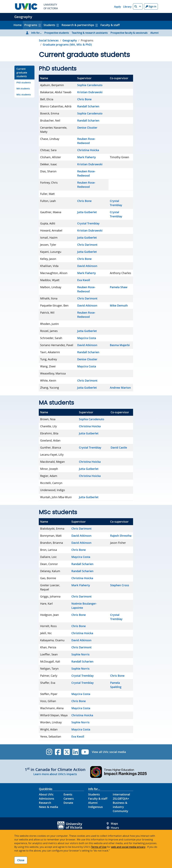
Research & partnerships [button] (78, 25)
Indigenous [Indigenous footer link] (95, 807)
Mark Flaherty (87, 157)
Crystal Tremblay (88, 223)
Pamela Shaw (119, 287)
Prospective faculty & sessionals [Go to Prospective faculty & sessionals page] (129, 33)
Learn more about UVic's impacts (55, 774)
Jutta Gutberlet (87, 212)
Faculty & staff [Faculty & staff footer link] (98, 799)
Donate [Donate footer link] (68, 803)
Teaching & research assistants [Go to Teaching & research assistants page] (90, 33)
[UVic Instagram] (49, 752)
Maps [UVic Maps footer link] (112, 824)
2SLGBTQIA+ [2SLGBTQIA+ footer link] (121, 799)
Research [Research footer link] (45, 803)
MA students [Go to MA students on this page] (23, 88)
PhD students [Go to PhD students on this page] (24, 82)
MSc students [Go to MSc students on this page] (24, 95)
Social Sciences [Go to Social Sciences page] (49, 40)
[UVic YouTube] (85, 752)
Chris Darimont (87, 245)
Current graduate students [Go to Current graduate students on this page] (22, 73)
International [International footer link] (121, 794)
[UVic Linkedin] (75, 752)
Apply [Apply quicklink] (118, 7)
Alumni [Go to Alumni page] (154, 33)
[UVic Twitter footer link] (67, 752)
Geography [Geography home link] (23, 17)
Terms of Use (99, 847)
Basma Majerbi (120, 345)
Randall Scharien (88, 106)
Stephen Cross (120, 585)
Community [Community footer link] (120, 811)
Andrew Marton (120, 388)
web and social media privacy (128, 847)
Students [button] (49, 25)
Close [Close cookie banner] (21, 860)
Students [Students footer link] (94, 794)
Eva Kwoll (84, 280)
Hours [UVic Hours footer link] (113, 828)
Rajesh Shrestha (121, 536)
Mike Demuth (119, 305)
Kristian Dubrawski (90, 92)
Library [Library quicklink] (127, 7)
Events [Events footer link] (68, 794)
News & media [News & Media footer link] (48, 807)
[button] (138, 6)
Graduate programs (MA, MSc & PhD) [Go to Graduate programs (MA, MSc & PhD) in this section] (67, 45)
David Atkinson (87, 266)
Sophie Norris (80, 654)
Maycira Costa (87, 338)
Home (18, 25)
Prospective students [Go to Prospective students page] (57, 33)
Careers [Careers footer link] (69, 799)
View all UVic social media (109, 752)
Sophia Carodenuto (90, 85)
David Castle (119, 447)
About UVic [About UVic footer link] (46, 794)
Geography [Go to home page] (70, 40)
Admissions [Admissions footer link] (47, 799)
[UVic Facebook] (58, 752)
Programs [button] (31, 25)
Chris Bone (84, 99)
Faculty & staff (110, 25)
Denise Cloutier (87, 128)
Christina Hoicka (88, 150)
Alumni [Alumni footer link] (93, 803)
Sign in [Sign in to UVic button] (151, 6)
